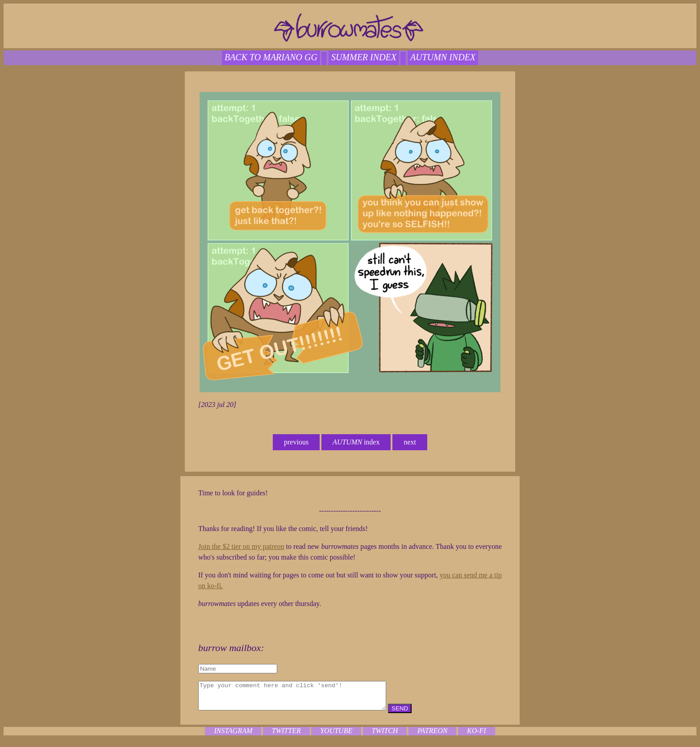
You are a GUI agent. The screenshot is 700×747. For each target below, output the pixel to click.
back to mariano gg (271, 57)
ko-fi (477, 736)
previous (296, 442)
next (410, 442)
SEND (422, 714)
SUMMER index (364, 57)
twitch (385, 736)
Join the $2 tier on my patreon (241, 546)
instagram (233, 736)
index (356, 442)
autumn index (443, 57)
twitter (286, 736)
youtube (336, 736)
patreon (433, 736)
